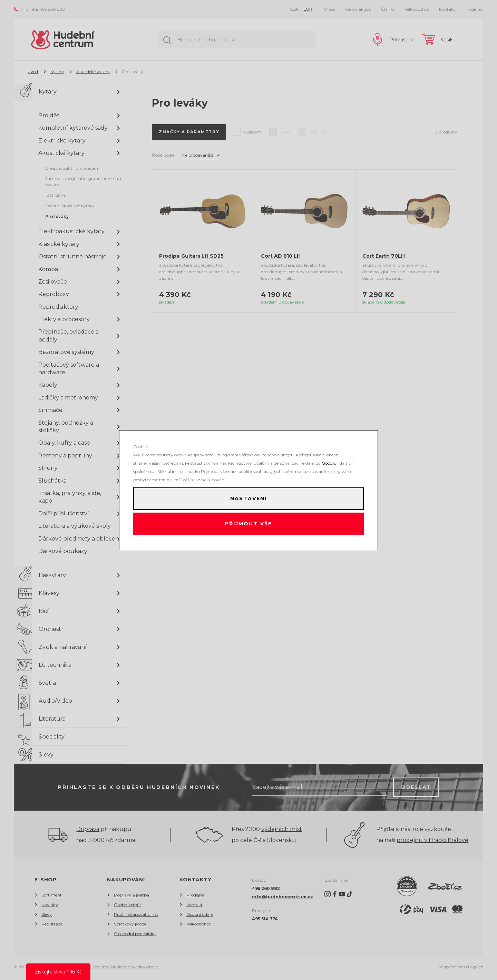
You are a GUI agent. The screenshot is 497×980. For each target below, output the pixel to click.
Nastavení (248, 497)
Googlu (329, 461)
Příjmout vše (249, 525)
